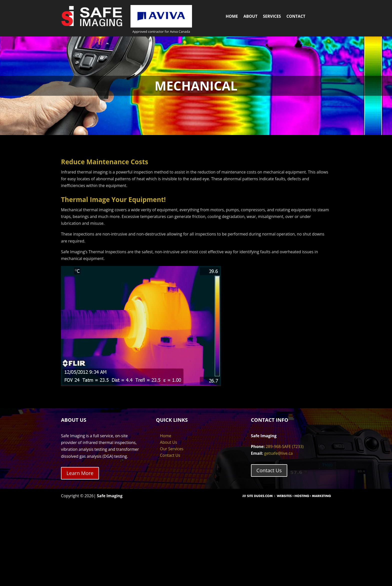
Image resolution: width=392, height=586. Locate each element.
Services (272, 17)
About (250, 17)
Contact (296, 17)
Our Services (172, 449)
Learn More (80, 473)
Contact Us (170, 455)
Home (232, 17)
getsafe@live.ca (278, 453)
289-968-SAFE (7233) (285, 446)
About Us (169, 442)
